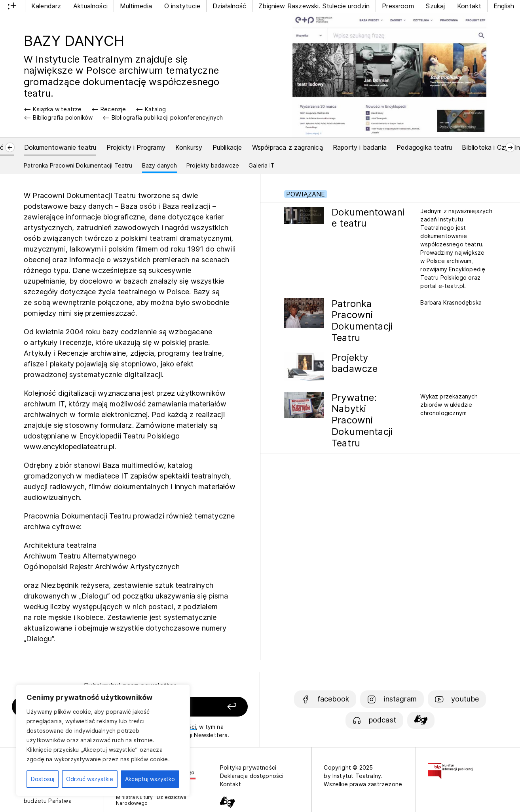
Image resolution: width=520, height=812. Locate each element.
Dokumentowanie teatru (60, 147)
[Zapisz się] (204, 707)
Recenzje (113, 109)
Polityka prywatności (248, 767)
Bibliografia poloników (63, 117)
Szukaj (435, 6)
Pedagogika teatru (424, 147)
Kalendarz (46, 6)
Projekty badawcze (213, 165)
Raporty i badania (360, 147)
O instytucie (182, 6)
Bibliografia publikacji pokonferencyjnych (167, 117)
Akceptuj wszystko (150, 779)
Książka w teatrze (57, 109)
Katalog (155, 109)
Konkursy (189, 147)
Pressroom (398, 6)
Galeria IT (262, 165)
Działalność (230, 6)
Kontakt (469, 6)
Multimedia (136, 6)
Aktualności (90, 6)
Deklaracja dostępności (252, 776)
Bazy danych (159, 165)
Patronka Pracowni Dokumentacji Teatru (78, 165)
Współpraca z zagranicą (288, 147)
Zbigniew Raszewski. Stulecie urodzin (314, 6)
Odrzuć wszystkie (90, 779)
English (504, 6)
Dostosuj (43, 779)
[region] (103, 740)
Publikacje (227, 147)
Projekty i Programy (136, 147)
